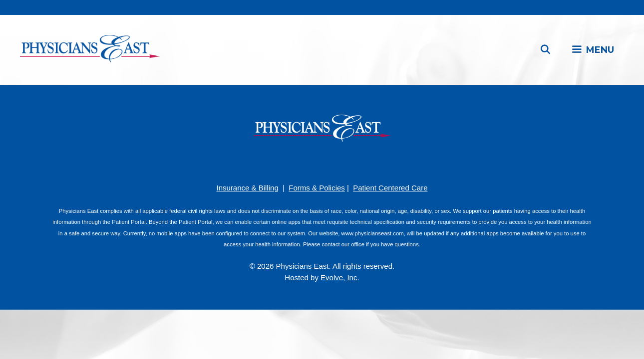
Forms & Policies (317, 188)
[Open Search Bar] (545, 50)
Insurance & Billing (247, 188)
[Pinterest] (307, 161)
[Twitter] (352, 161)
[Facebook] (292, 161)
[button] (593, 50)
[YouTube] (322, 161)
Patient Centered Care (390, 188)
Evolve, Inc (339, 277)
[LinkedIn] (337, 161)
